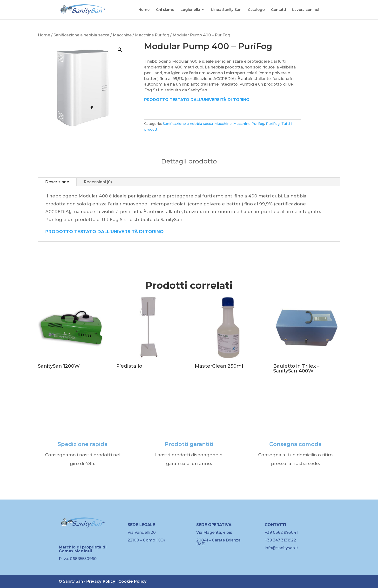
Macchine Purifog (152, 35)
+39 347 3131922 (280, 540)
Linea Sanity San (226, 10)
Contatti (278, 10)
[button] (120, 50)
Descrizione (57, 182)
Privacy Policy (101, 581)
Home (144, 10)
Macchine (122, 35)
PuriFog (273, 124)
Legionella (190, 10)
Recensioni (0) (98, 182)
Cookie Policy (132, 581)
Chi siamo (165, 10)
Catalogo (256, 10)
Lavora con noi (306, 10)
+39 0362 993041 (281, 532)
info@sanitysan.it (281, 548)
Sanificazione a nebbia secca (81, 35)
